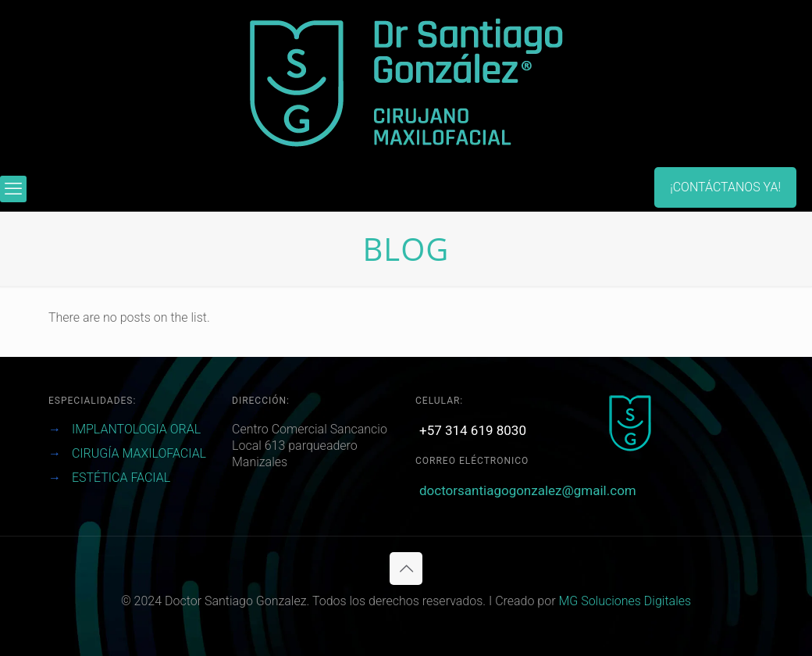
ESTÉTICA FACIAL (121, 478)
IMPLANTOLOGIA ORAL (136, 429)
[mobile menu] (13, 189)
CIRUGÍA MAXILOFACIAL (139, 453)
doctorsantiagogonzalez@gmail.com (528, 490)
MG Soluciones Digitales (625, 601)
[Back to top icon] (406, 569)
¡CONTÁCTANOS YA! (725, 187)
